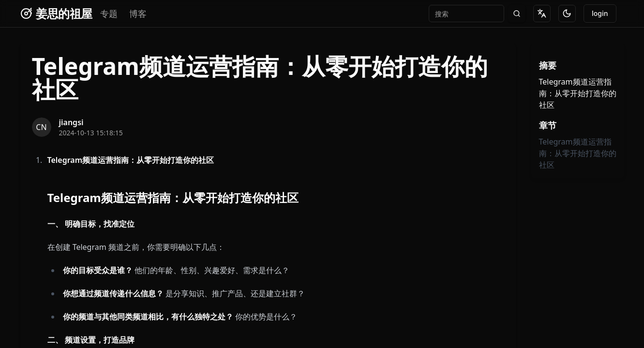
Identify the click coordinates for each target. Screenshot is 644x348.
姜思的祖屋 (64, 14)
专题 (109, 14)
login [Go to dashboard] (600, 13)
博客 (138, 14)
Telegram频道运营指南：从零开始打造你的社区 (578, 153)
